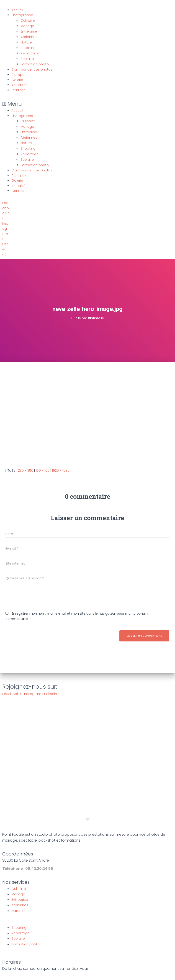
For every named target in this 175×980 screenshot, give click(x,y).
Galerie (17, 77)
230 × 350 (26, 465)
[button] (70, 101)
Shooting (28, 46)
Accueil (17, 10)
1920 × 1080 (61, 465)
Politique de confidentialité (106, 975)
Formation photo (34, 61)
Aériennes (28, 36)
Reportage (29, 51)
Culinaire (28, 20)
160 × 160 (43, 465)
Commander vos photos (32, 67)
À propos (19, 72)
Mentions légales (66, 975)
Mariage (27, 25)
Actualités (19, 82)
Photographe (22, 15)
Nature (26, 41)
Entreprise (28, 31)
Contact (18, 87)
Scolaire (27, 56)
